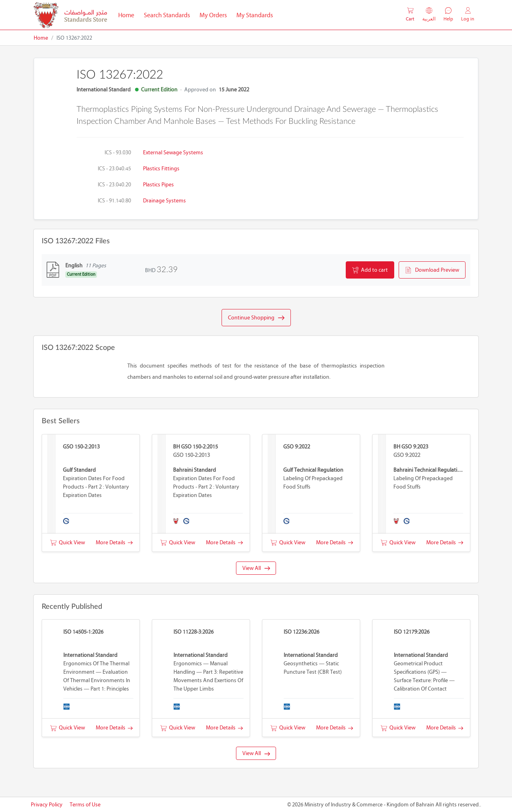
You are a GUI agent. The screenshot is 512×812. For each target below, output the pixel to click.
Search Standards (169, 14)
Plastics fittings (161, 169)
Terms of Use (85, 805)
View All (256, 568)
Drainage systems (164, 201)
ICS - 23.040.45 (114, 169)
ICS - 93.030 (118, 153)
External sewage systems (173, 153)
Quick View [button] (68, 542)
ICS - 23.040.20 (114, 185)
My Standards (255, 15)
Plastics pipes (158, 185)
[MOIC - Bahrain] (70, 15)
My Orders (213, 15)
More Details (114, 542)
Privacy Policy (47, 805)
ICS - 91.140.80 (114, 201)
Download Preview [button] (432, 270)
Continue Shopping (256, 318)
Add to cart (370, 270)
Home (129, 14)
